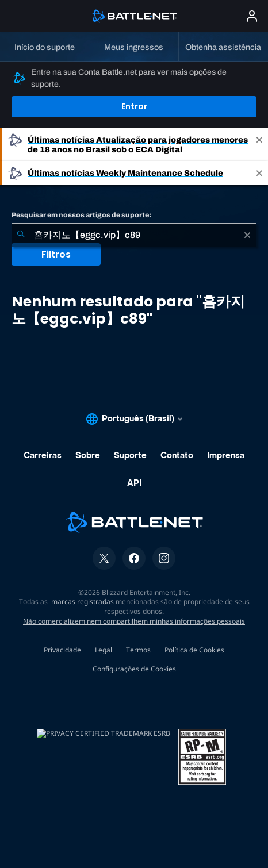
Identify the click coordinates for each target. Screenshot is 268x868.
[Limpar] (247, 235)
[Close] (259, 144)
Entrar (134, 106)
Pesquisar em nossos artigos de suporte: (81, 215)
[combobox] (134, 235)
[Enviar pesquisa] (21, 235)
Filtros (56, 254)
